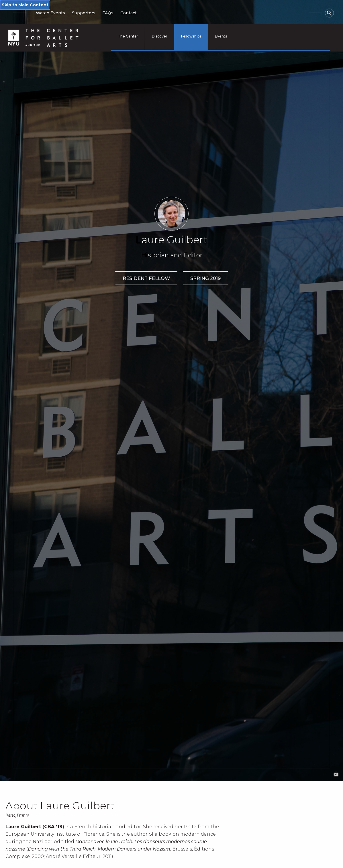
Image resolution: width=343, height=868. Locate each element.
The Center (128, 36)
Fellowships (191, 36)
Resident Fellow (146, 278)
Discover (160, 36)
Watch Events (50, 13)
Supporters (84, 13)
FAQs (108, 13)
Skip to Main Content (25, 5)
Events (221, 36)
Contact (129, 13)
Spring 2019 (205, 278)
